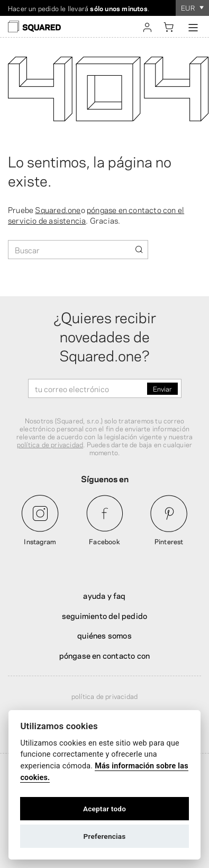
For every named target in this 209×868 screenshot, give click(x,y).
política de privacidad (50, 444)
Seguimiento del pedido (105, 615)
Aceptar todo (105, 809)
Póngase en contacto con (105, 655)
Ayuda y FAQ (104, 595)
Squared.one (58, 209)
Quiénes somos (105, 635)
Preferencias (105, 836)
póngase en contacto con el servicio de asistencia (96, 215)
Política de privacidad (105, 696)
